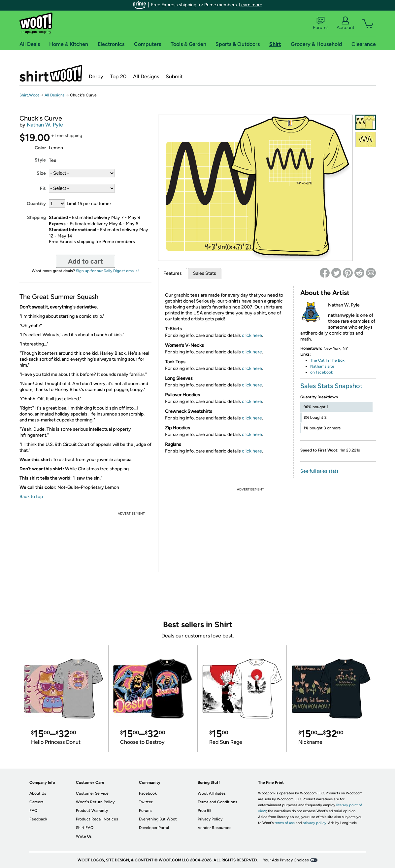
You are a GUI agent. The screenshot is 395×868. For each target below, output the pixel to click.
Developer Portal (154, 828)
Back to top (31, 497)
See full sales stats (319, 471)
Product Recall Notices (97, 819)
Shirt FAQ (85, 828)
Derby (96, 76)
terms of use (285, 823)
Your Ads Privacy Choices (286, 860)
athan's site (324, 366)
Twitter (146, 802)
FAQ (33, 811)
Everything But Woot (158, 819)
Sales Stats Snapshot (331, 386)
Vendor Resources (214, 828)
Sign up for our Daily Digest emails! (107, 271)
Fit (43, 188)
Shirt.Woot (51, 73)
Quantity (36, 204)
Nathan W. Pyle (45, 125)
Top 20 (118, 76)
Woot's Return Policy (95, 802)
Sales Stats (205, 273)
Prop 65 (205, 811)
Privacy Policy (210, 819)
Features (173, 273)
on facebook (322, 372)
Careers (36, 802)
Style (40, 160)
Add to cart (85, 261)
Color (40, 148)
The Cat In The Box (327, 360)
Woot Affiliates (212, 793)
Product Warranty (92, 811)
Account (346, 23)
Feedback (38, 819)
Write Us (84, 836)
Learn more (251, 5)
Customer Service (92, 793)
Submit (174, 76)
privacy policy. (315, 823)
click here (252, 335)
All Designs (146, 76)
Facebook (148, 793)
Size (41, 173)
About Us (38, 793)
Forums (321, 23)
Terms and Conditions (217, 802)
